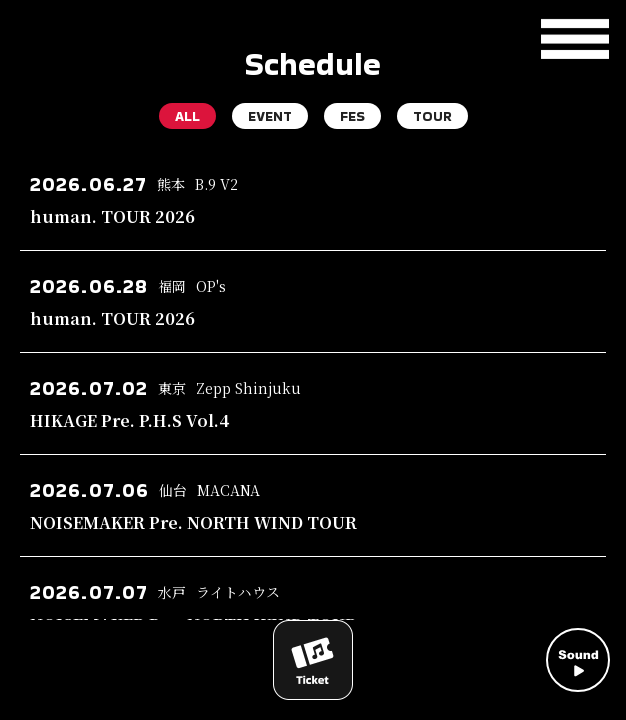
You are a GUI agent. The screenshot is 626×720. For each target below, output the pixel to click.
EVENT (270, 116)
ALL (187, 116)
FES (352, 116)
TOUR (432, 116)
